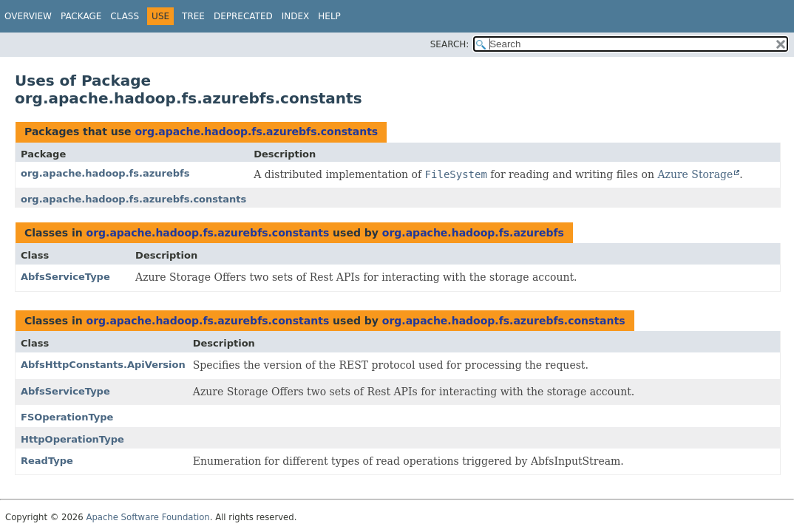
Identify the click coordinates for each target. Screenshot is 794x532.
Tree (193, 16)
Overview (28, 16)
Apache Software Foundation (147, 517)
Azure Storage (695, 174)
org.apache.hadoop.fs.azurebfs (105, 173)
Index (296, 16)
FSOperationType (67, 417)
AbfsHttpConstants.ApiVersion (103, 365)
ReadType (47, 461)
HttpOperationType (72, 439)
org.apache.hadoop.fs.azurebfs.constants (256, 132)
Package (81, 16)
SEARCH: (450, 44)
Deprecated (243, 16)
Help (329, 16)
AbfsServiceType (65, 277)
